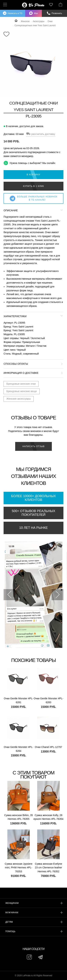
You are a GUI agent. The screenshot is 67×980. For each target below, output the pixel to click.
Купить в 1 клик (33, 186)
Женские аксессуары (19, 399)
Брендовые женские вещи (22, 391)
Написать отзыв (33, 446)
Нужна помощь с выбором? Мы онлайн (29, 163)
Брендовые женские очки (21, 384)
